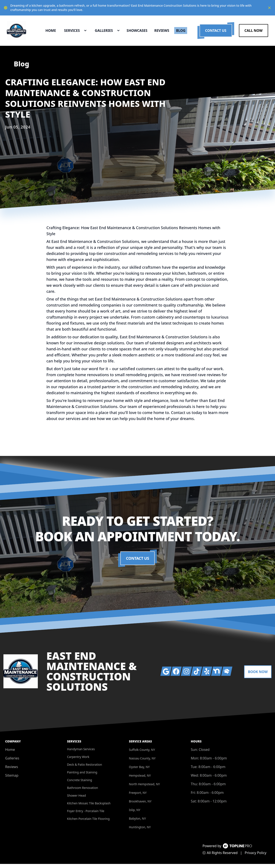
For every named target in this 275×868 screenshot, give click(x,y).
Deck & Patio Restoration (85, 769)
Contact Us (216, 33)
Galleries (12, 762)
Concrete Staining (79, 784)
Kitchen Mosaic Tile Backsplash (89, 807)
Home (10, 754)
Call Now (254, 33)
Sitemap (12, 779)
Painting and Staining (82, 776)
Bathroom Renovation (82, 792)
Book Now (258, 676)
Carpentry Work (78, 761)
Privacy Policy (256, 857)
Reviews (12, 771)
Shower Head (76, 800)
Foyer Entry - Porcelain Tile (86, 815)
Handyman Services (81, 753)
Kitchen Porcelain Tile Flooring (88, 823)
